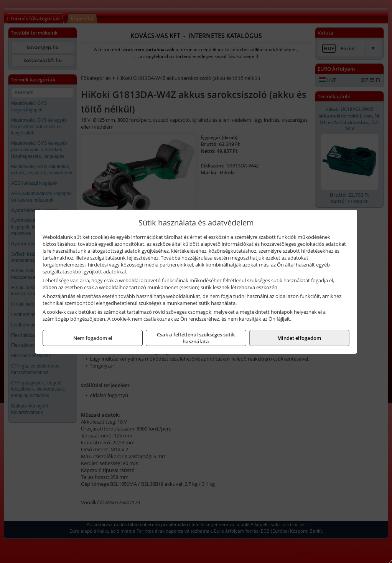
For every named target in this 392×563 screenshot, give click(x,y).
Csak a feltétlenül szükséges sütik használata (196, 338)
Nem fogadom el (93, 338)
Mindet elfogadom (299, 338)
